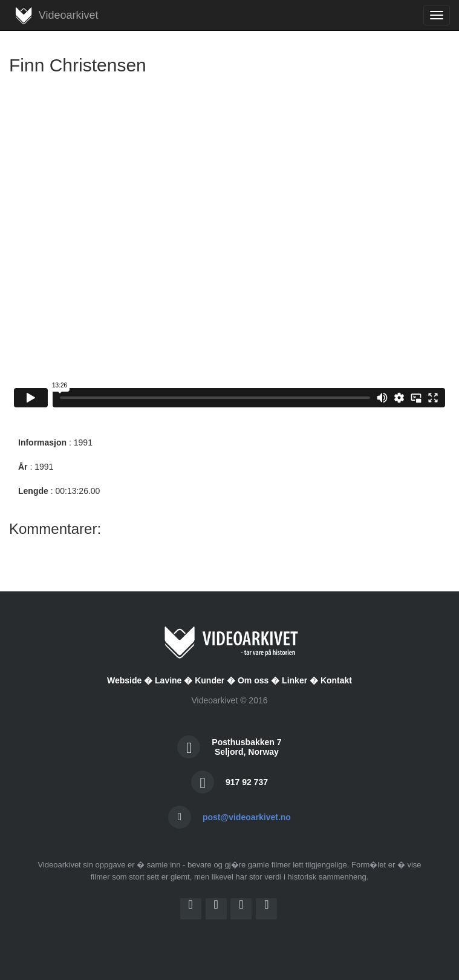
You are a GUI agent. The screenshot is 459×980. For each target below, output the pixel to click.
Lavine (168, 680)
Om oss (253, 680)
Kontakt (336, 680)
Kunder (210, 680)
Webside (124, 680)
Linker (295, 680)
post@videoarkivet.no (247, 817)
